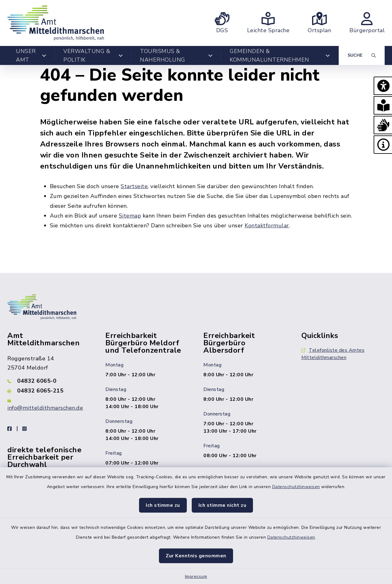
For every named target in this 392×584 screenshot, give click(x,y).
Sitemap (130, 216)
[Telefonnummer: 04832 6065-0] (49, 381)
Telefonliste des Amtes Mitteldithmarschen (333, 354)
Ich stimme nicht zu (222, 505)
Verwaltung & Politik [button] (93, 55)
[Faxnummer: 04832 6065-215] (49, 391)
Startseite (134, 186)
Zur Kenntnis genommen (196, 556)
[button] (383, 86)
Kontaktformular (267, 226)
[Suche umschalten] (362, 55)
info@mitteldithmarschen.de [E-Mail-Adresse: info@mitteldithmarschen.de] (45, 408)
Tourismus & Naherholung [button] (176, 55)
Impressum (196, 576)
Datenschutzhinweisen (296, 487)
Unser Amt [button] (31, 55)
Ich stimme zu (163, 505)
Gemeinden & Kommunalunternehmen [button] (280, 55)
